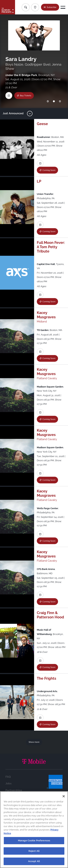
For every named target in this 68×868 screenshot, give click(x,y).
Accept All (34, 861)
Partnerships (14, 790)
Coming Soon (49, 170)
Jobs (8, 783)
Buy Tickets (23, 96)
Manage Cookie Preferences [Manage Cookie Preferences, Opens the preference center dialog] (34, 841)
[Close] (64, 796)
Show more (34, 742)
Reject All (34, 851)
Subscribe (52, 7)
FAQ (8, 777)
